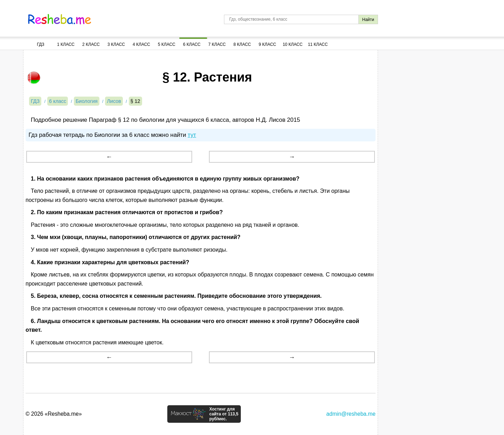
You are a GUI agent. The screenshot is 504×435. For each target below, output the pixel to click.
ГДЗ (40, 44)
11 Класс (318, 44)
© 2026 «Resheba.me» (54, 414)
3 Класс (116, 44)
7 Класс (217, 44)
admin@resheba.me (351, 414)
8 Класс (242, 44)
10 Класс (293, 44)
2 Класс (91, 44)
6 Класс (192, 44)
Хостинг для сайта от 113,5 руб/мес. (224, 414)
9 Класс (267, 44)
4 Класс (141, 44)
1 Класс (66, 44)
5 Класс (167, 44)
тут (192, 135)
